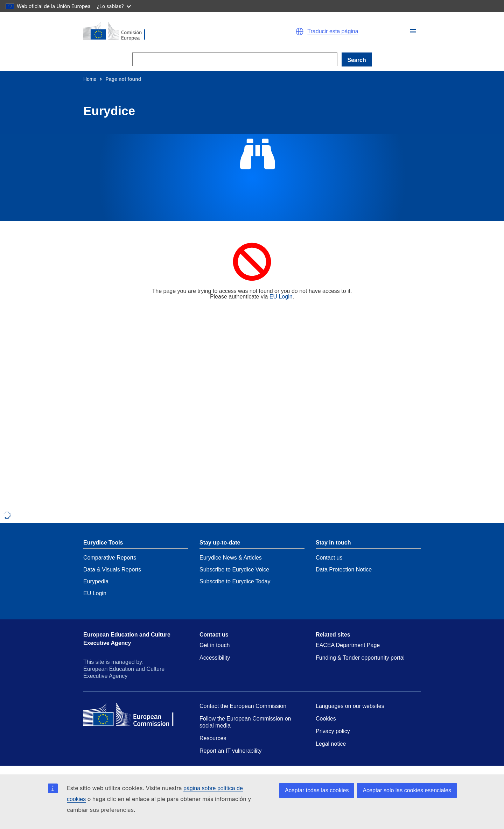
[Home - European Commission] (164, 31)
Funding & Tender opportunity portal (360, 658)
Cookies (326, 719)
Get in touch (215, 645)
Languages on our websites (350, 706)
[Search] (235, 59)
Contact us (329, 558)
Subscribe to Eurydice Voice (234, 570)
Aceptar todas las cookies (317, 790)
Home (90, 79)
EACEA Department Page (348, 645)
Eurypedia (96, 581)
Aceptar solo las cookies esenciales (407, 790)
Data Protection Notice (344, 570)
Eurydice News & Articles (231, 558)
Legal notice (331, 744)
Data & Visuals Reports (112, 570)
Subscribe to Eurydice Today (235, 581)
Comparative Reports (110, 558)
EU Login (281, 297)
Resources (213, 738)
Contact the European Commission (243, 706)
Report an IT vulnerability (231, 751)
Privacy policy (333, 731)
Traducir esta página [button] (333, 31)
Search (356, 60)
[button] (413, 31)
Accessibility (215, 658)
